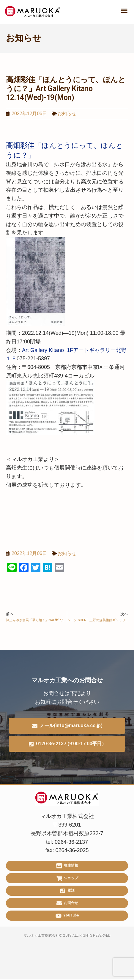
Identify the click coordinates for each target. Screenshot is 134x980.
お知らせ (24, 38)
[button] (124, 11)
